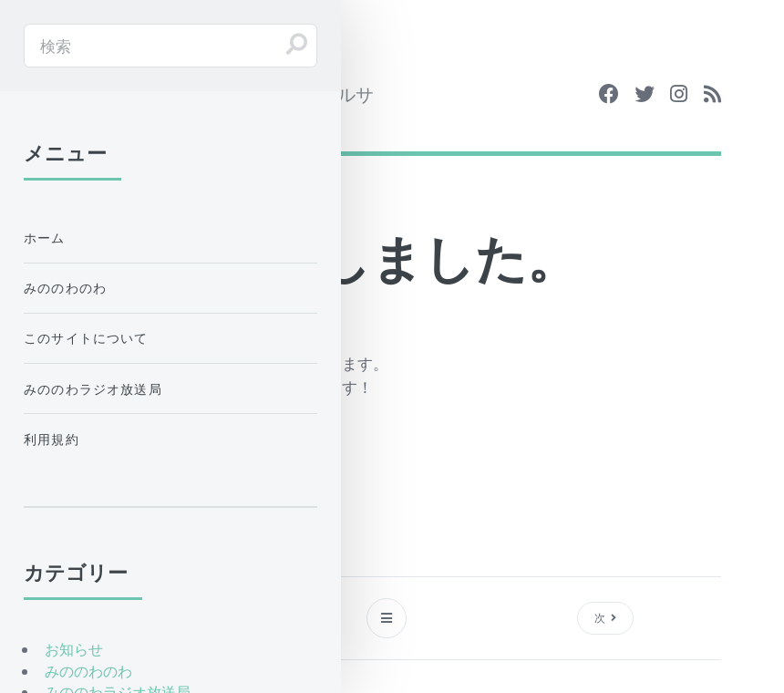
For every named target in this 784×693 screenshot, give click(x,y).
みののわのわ (65, 288)
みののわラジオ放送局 (93, 389)
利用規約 (52, 439)
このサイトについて (86, 338)
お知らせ (74, 649)
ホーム (45, 238)
